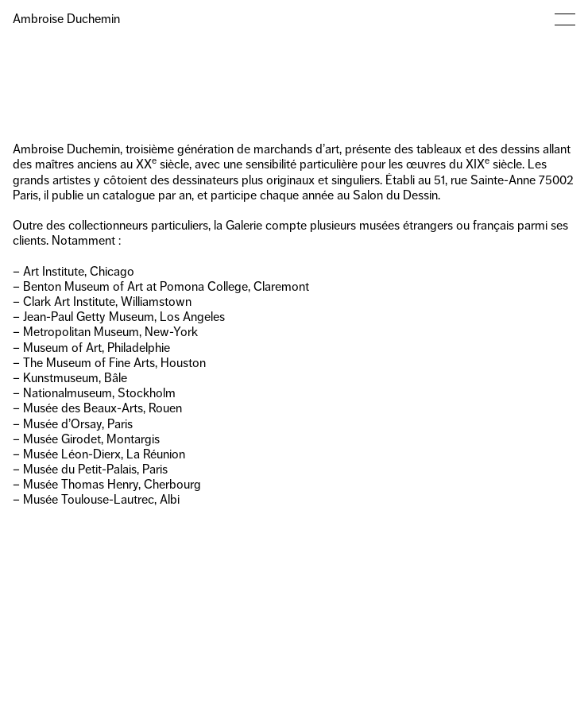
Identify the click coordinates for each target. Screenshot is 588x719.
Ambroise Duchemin (66, 19)
